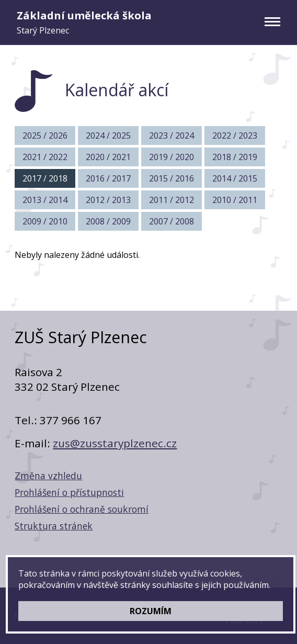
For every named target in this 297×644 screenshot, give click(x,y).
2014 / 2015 (235, 178)
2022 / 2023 (235, 135)
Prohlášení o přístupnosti (69, 492)
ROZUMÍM (151, 611)
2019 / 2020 (172, 157)
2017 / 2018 (45, 178)
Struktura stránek (54, 526)
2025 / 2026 (45, 135)
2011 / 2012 (172, 200)
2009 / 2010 (45, 221)
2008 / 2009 (108, 221)
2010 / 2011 (235, 200)
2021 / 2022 (45, 157)
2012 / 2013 (108, 200)
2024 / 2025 (108, 135)
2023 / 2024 (172, 135)
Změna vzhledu (48, 476)
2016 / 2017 (108, 178)
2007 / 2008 (172, 221)
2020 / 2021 (108, 157)
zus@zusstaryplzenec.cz (115, 443)
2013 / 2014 (45, 200)
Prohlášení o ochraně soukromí (82, 509)
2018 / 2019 (235, 157)
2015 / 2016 (172, 178)
